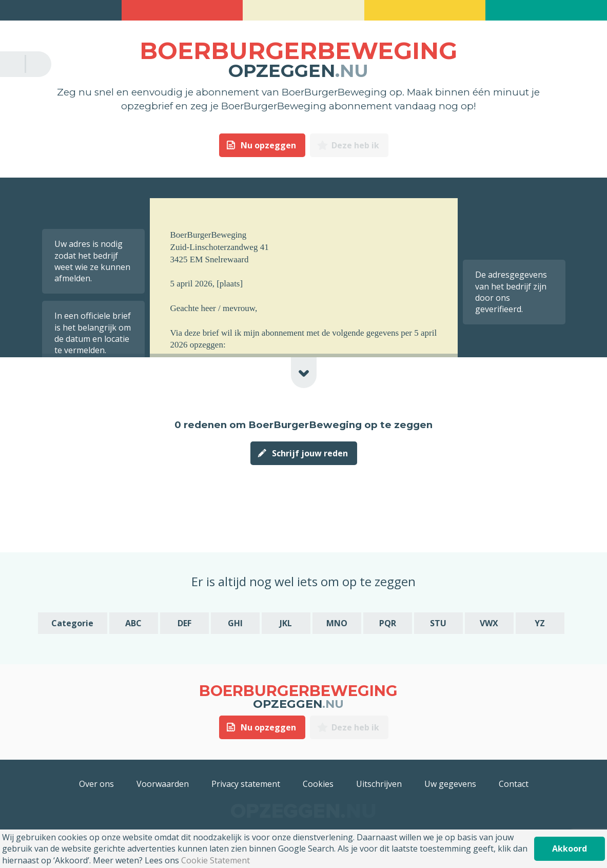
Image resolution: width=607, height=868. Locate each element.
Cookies (318, 784)
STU (438, 623)
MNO (337, 623)
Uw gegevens (450, 784)
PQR (388, 623)
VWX (489, 623)
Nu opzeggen (268, 145)
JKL (286, 623)
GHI (235, 623)
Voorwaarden (163, 784)
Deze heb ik (355, 145)
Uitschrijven (379, 784)
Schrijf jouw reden (310, 453)
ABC (133, 623)
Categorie (72, 623)
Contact (514, 784)
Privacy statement (246, 784)
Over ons (96, 784)
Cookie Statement (216, 860)
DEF (184, 623)
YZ (540, 623)
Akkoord (570, 848)
